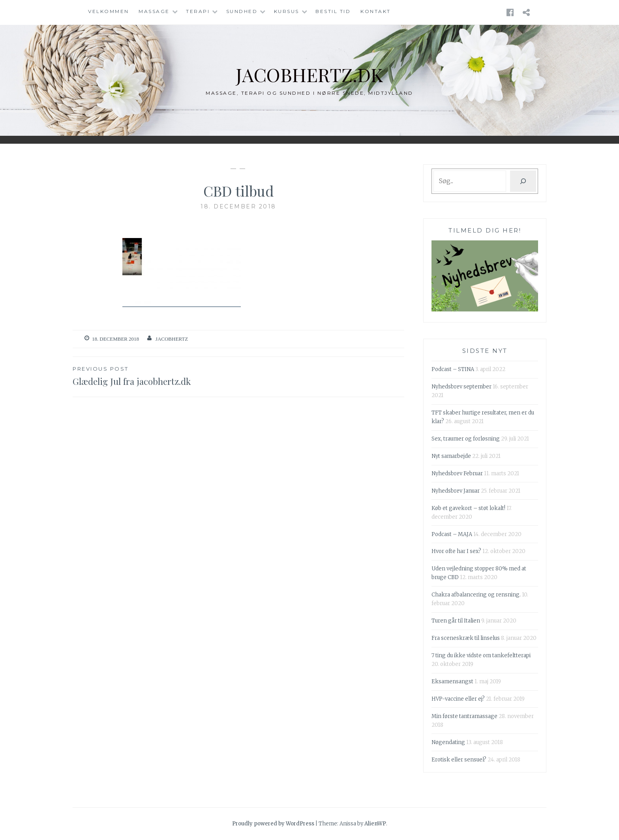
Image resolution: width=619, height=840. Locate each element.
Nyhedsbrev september (461, 387)
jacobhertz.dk (310, 74)
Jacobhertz (172, 339)
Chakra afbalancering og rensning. (476, 595)
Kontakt (376, 11)
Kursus (287, 11)
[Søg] (523, 181)
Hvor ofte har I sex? (456, 551)
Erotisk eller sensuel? (459, 760)
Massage (154, 11)
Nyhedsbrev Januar (456, 491)
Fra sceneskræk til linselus (466, 638)
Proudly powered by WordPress (273, 824)
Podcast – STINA (453, 369)
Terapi (198, 11)
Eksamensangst (452, 682)
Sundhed (242, 11)
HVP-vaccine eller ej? (458, 699)
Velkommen (109, 11)
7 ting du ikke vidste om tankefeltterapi (481, 655)
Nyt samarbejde (451, 456)
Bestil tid (333, 11)
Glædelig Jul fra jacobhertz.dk (156, 376)
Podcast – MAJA (452, 534)
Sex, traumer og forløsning (466, 439)
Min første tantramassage (464, 716)
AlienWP (375, 824)
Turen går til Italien (456, 621)
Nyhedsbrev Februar (457, 473)
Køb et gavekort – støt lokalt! (468, 508)
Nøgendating (448, 742)
